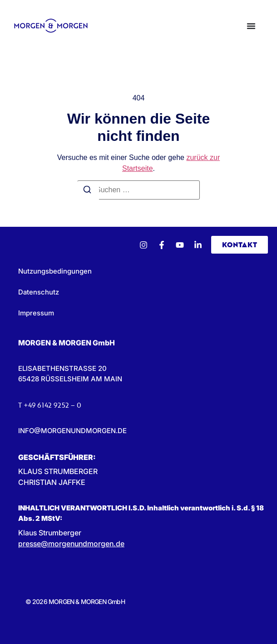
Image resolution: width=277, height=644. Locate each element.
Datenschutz (39, 292)
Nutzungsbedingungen (55, 271)
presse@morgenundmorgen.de (71, 544)
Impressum (36, 313)
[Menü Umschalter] (251, 26)
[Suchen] (87, 191)
